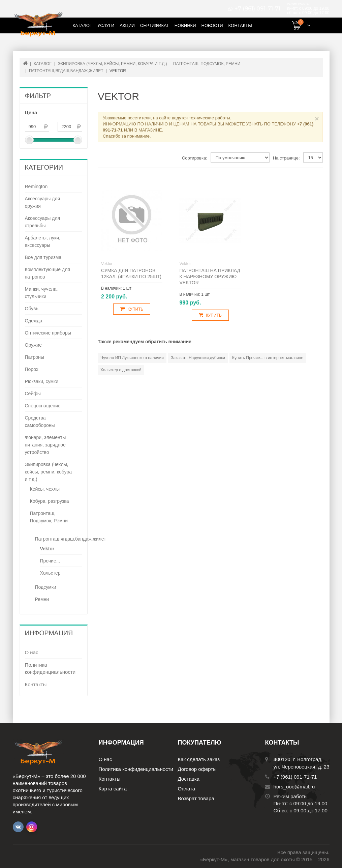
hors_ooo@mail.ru (294, 787)
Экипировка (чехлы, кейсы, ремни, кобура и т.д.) (48, 472)
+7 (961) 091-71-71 (257, 9)
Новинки (185, 25)
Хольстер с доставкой (121, 370)
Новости (212, 25)
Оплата (187, 789)
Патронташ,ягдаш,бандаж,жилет (71, 539)
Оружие (34, 345)
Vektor (47, 549)
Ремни (42, 599)
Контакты (240, 25)
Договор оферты (197, 769)
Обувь (32, 309)
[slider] (29, 140)
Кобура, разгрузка (50, 501)
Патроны (35, 357)
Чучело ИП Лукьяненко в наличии (132, 358)
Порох (32, 369)
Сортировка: (195, 158)
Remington (36, 186)
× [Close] (317, 119)
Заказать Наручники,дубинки (198, 358)
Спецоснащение (43, 406)
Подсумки (46, 587)
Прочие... (50, 561)
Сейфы (33, 394)
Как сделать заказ (199, 759)
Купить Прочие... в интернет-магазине (268, 358)
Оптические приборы (48, 333)
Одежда (34, 321)
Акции (127, 25)
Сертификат (155, 25)
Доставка (189, 779)
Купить (132, 309)
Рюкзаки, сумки (42, 381)
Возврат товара (196, 798)
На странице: (286, 158)
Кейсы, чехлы (45, 489)
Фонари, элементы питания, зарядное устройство (45, 445)
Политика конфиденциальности (50, 668)
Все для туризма (43, 257)
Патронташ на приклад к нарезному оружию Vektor (210, 277)
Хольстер (50, 573)
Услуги (106, 25)
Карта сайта (113, 789)
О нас (32, 652)
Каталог (82, 25)
